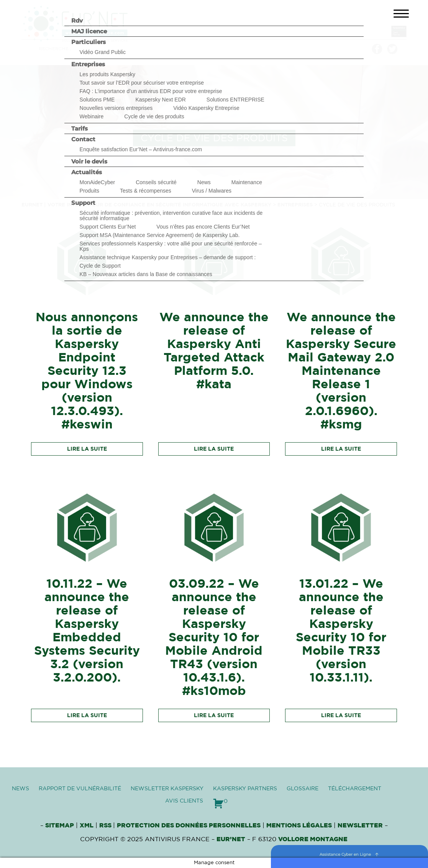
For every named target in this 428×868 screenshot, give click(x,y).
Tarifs (80, 128)
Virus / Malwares (212, 191)
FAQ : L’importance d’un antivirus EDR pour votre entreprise (151, 91)
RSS (106, 825)
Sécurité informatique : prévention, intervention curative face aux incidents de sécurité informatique (171, 216)
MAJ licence (89, 31)
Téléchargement (355, 789)
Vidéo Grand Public (103, 52)
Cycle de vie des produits (154, 116)
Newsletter (360, 825)
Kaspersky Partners (245, 789)
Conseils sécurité (156, 182)
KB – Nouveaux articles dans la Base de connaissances (146, 274)
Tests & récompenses (146, 191)
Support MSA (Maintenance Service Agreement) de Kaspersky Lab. (160, 235)
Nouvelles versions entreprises (116, 108)
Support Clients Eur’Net (108, 227)
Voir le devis (89, 161)
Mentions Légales (299, 825)
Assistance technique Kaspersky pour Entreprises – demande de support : (168, 257)
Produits (89, 191)
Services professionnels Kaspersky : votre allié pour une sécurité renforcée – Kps (171, 246)
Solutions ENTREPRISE (235, 100)
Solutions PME (97, 100)
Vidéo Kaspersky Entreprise (206, 108)
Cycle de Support (100, 266)
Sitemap (60, 825)
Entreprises (88, 64)
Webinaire (92, 116)
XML (87, 825)
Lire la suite (87, 449)
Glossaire (303, 789)
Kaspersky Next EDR (160, 100)
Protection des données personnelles (189, 825)
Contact (83, 139)
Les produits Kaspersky (108, 74)
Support (83, 203)
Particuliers (89, 42)
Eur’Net (231, 839)
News (204, 182)
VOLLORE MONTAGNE (313, 839)
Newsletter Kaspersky (167, 789)
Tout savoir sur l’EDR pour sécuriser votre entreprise (142, 83)
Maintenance (247, 182)
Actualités (87, 172)
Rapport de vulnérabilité (80, 789)
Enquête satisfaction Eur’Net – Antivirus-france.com (141, 149)
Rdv (77, 20)
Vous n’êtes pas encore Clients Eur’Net (203, 227)
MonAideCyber (98, 182)
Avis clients (184, 801)
